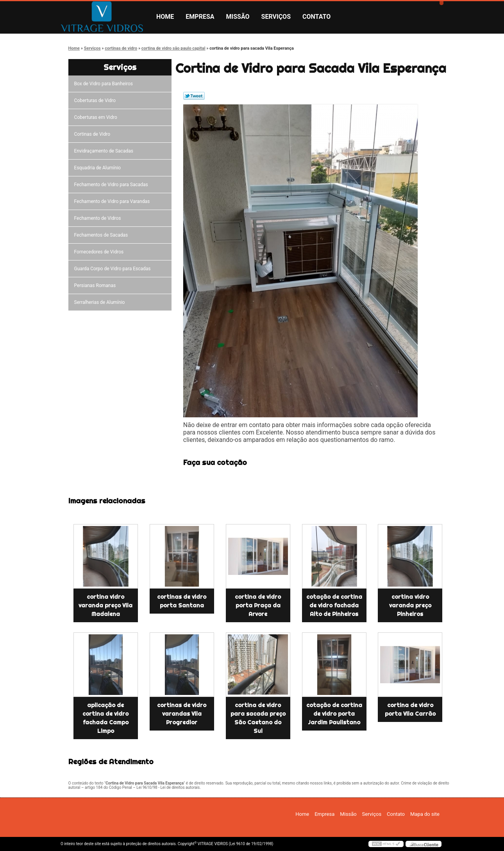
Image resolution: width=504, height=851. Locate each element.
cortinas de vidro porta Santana (182, 601)
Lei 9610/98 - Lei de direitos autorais (168, 787)
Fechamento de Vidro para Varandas (113, 201)
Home (165, 17)
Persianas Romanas (96, 285)
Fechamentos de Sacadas (102, 235)
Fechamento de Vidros (99, 218)
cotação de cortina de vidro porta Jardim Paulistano (334, 714)
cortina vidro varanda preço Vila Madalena (105, 605)
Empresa (200, 17)
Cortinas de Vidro (93, 134)
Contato (316, 17)
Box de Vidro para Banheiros (105, 84)
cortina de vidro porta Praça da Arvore (258, 605)
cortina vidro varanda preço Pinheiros (410, 605)
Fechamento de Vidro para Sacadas (112, 185)
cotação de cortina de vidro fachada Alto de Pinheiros (334, 605)
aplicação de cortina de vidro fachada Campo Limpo (105, 718)
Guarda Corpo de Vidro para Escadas (114, 269)
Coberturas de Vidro (96, 101)
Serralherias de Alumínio (101, 302)
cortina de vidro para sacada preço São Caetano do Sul (258, 718)
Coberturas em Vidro (97, 117)
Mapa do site (425, 814)
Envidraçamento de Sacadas (105, 151)
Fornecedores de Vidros (100, 252)
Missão (238, 17)
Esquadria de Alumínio (99, 168)
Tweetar (194, 96)
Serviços (276, 17)
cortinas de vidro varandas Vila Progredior (182, 714)
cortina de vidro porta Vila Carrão (410, 709)
